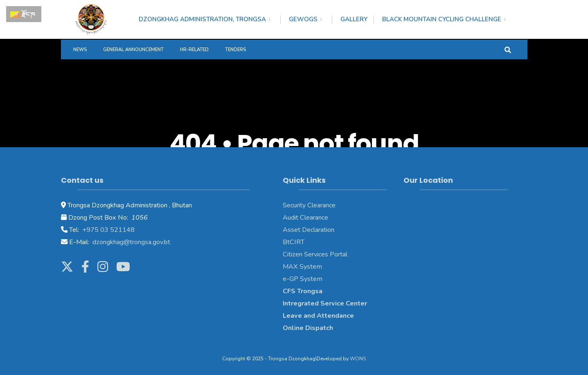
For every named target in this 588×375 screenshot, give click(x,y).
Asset (292, 230)
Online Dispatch (308, 328)
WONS (358, 359)
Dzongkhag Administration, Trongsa (202, 19)
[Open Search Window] (508, 49)
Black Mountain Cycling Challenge (442, 19)
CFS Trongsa (303, 291)
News (80, 50)
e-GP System (303, 279)
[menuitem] (210, 18)
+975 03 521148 (108, 230)
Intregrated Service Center (325, 303)
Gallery (354, 19)
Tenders (235, 50)
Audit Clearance (305, 218)
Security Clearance (309, 205)
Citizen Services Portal (315, 254)
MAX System (302, 267)
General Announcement (133, 50)
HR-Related (194, 50)
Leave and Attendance (319, 316)
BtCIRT (294, 242)
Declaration (317, 230)
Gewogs (303, 19)
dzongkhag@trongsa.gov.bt (131, 242)
